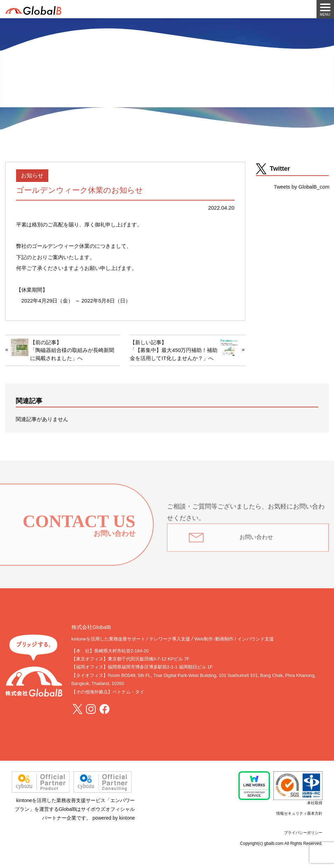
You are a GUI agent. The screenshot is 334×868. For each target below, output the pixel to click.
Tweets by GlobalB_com (302, 187)
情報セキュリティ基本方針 (299, 813)
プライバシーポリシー (303, 833)
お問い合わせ (256, 541)
